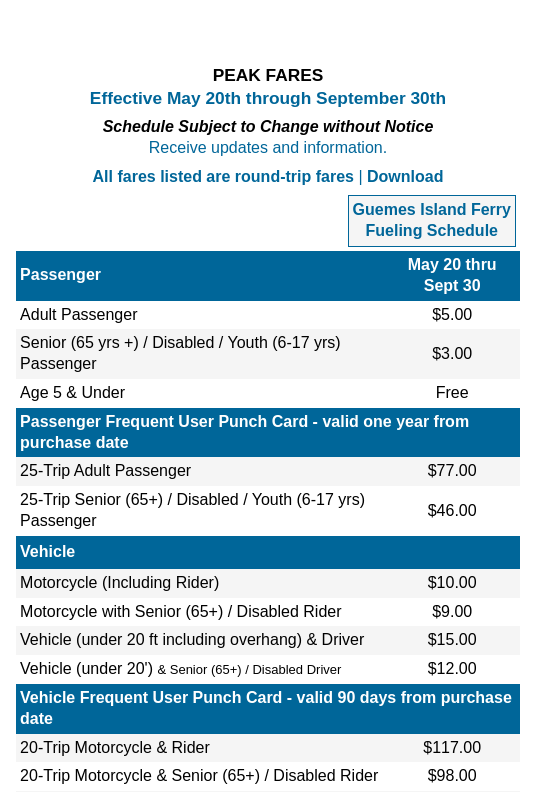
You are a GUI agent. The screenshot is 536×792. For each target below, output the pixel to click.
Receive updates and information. (268, 147)
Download (405, 176)
